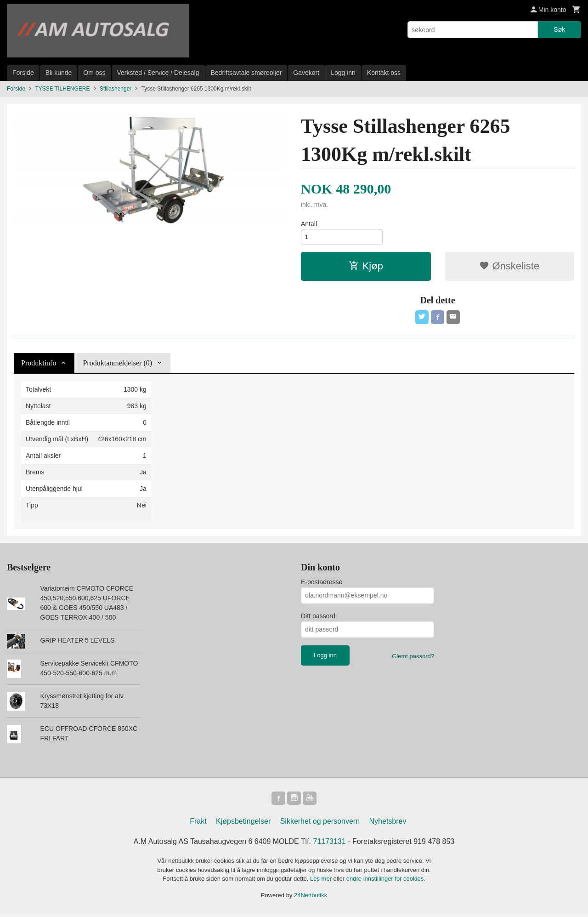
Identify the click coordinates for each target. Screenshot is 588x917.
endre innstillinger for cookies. (386, 882)
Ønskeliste (509, 267)
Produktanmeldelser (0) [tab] (117, 365)
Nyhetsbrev (388, 825)
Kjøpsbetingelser (243, 825)
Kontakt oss (384, 73)
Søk (559, 29)
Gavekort (306, 73)
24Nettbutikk (311, 899)
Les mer (322, 882)
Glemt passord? (413, 658)
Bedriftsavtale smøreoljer (246, 73)
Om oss (94, 73)
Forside (23, 73)
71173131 (330, 845)
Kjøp (366, 267)
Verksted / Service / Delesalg (158, 73)
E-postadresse (322, 584)
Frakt (198, 825)
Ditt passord (318, 618)
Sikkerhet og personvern (320, 825)
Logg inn (343, 73)
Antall (309, 224)
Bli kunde (59, 73)
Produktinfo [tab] (39, 365)
